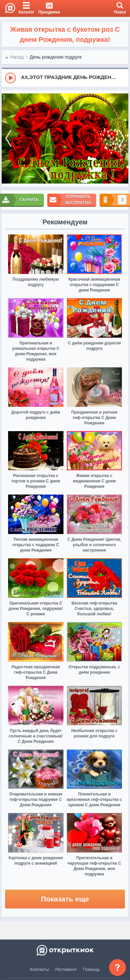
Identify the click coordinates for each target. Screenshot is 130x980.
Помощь (92, 969)
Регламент (66, 969)
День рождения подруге (56, 57)
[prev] (8, 139)
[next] (122, 139)
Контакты (40, 969)
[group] (65, 78)
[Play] (10, 78)
